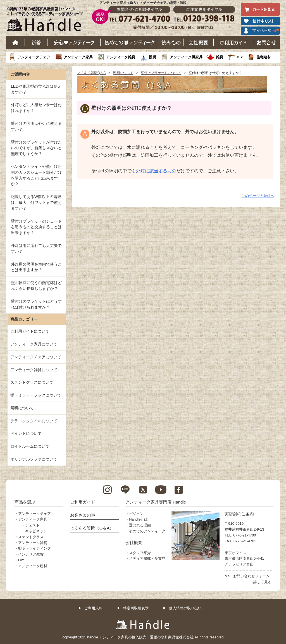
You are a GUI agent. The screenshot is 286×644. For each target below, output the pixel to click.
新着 (36, 42)
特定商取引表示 (136, 608)
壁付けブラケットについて (161, 73)
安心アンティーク (74, 42)
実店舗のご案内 (239, 514)
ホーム (16, 42)
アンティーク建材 (33, 566)
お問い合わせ (267, 42)
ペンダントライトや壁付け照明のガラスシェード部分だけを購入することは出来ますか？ (36, 175)
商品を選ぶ (25, 502)
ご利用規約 (93, 608)
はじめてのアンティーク (129, 42)
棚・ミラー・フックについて (36, 395)
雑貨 (220, 57)
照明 (152, 57)
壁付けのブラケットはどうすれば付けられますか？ (36, 304)
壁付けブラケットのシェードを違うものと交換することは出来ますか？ (36, 227)
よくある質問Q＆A (91, 73)
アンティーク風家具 (186, 57)
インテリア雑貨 (31, 554)
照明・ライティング (34, 548)
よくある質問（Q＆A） (92, 528)
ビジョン (136, 514)
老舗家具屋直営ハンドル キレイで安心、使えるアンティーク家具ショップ (47, 20)
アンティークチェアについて (36, 357)
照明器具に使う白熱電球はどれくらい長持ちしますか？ (36, 286)
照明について (123, 73)
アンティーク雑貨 (121, 57)
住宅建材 (264, 57)
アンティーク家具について (34, 344)
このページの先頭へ (258, 196)
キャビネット (36, 531)
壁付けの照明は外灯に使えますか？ (36, 126)
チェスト (32, 525)
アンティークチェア (34, 57)
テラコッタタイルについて (34, 421)
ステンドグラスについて (32, 382)
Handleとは (138, 519)
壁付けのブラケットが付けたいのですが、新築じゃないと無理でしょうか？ (36, 148)
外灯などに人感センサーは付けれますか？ (36, 108)
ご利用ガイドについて (30, 331)
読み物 (171, 42)
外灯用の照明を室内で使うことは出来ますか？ (36, 267)
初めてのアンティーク (147, 531)
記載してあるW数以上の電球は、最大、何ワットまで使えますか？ (36, 202)
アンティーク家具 (78, 57)
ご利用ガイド (233, 42)
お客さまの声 (83, 515)
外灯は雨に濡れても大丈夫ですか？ (36, 248)
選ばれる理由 (140, 525)
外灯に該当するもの (156, 171)
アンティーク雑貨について (34, 370)
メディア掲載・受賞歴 (147, 558)
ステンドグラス (31, 537)
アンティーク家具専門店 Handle (156, 502)
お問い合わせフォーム (251, 576)
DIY (240, 57)
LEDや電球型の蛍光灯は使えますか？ (36, 89)
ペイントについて (26, 433)
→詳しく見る (261, 582)
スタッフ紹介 (140, 553)
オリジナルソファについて (34, 459)
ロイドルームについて (30, 446)
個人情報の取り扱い (185, 608)
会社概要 (199, 42)
